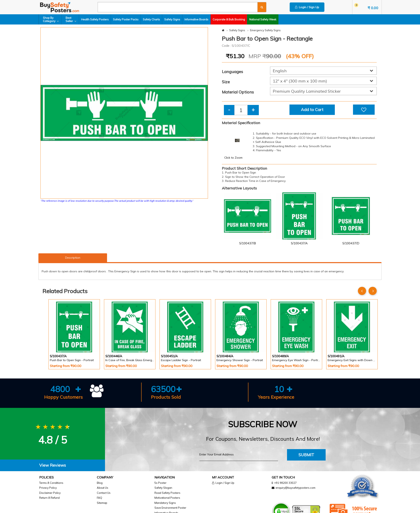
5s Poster (160, 483)
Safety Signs (172, 19)
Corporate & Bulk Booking (229, 19)
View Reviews (53, 465)
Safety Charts (151, 19)
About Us (103, 488)
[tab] (52, 465)
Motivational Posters (167, 498)
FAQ (99, 498)
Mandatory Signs (165, 503)
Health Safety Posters (95, 19)
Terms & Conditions (51, 483)
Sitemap (102, 503)
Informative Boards (196, 19)
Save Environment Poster (170, 508)
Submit (306, 455)
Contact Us (104, 493)
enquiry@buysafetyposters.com (295, 488)
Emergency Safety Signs (265, 30)
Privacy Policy (48, 488)
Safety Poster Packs (126, 19)
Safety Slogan (163, 488)
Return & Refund (49, 498)
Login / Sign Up (307, 7)
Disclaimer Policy (50, 493)
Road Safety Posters (167, 493)
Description (73, 258)
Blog (100, 483)
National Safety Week (263, 19)
